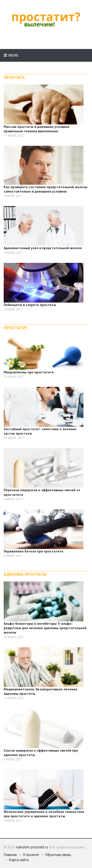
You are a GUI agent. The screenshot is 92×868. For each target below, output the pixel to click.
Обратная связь (58, 855)
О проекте (31, 855)
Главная (10, 855)
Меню (13, 55)
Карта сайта (19, 860)
